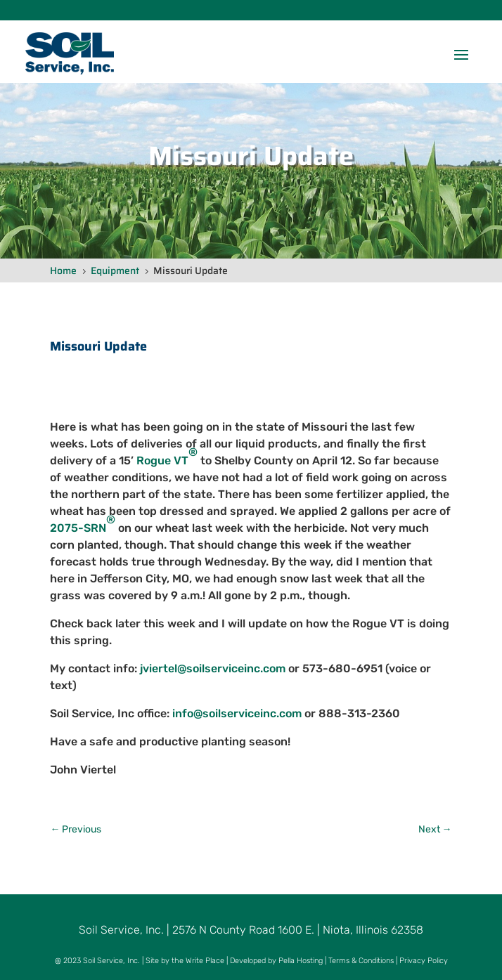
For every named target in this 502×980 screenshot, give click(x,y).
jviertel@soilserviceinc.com (213, 668)
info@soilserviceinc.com (237, 713)
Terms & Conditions (361, 961)
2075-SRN (83, 524)
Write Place (205, 961)
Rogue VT (167, 457)
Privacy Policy (424, 961)
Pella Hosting (301, 961)
